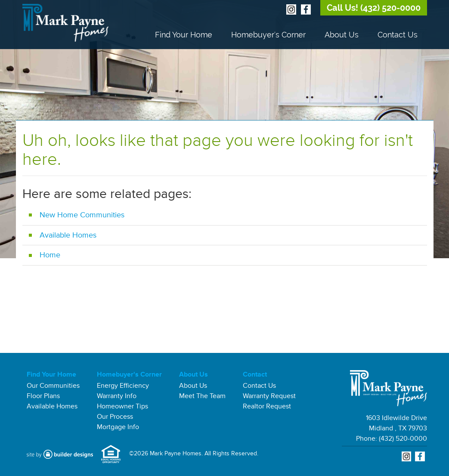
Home (50, 255)
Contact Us (398, 35)
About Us (342, 35)
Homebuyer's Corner (268, 35)
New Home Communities (82, 215)
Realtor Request (267, 406)
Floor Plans (43, 396)
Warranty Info (117, 396)
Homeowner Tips (122, 406)
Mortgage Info (118, 427)
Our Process (115, 417)
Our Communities (53, 386)
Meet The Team (202, 396)
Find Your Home (184, 35)
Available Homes (68, 235)
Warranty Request (269, 396)
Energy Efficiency (123, 386)
